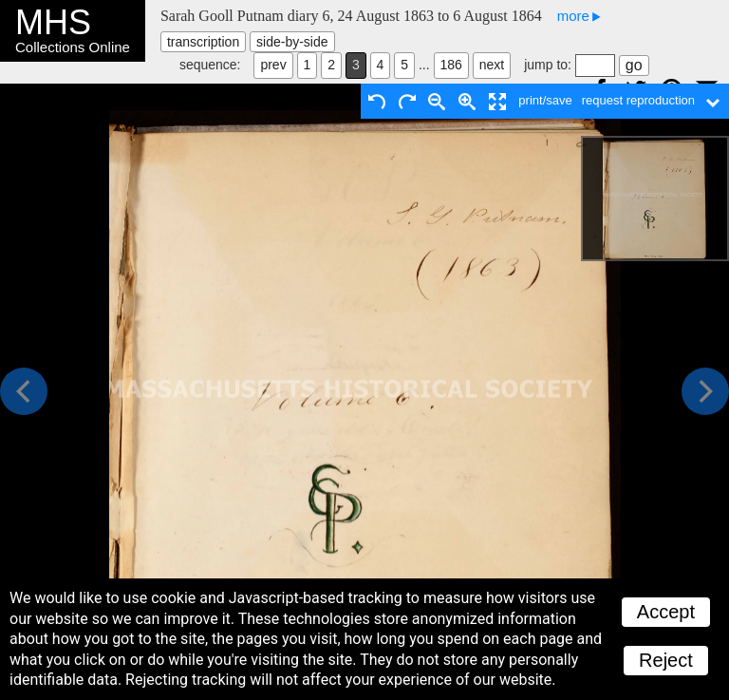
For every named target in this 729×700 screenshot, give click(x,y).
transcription (203, 42)
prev (273, 65)
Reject (666, 660)
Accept (666, 612)
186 (451, 65)
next (492, 65)
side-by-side (292, 42)
